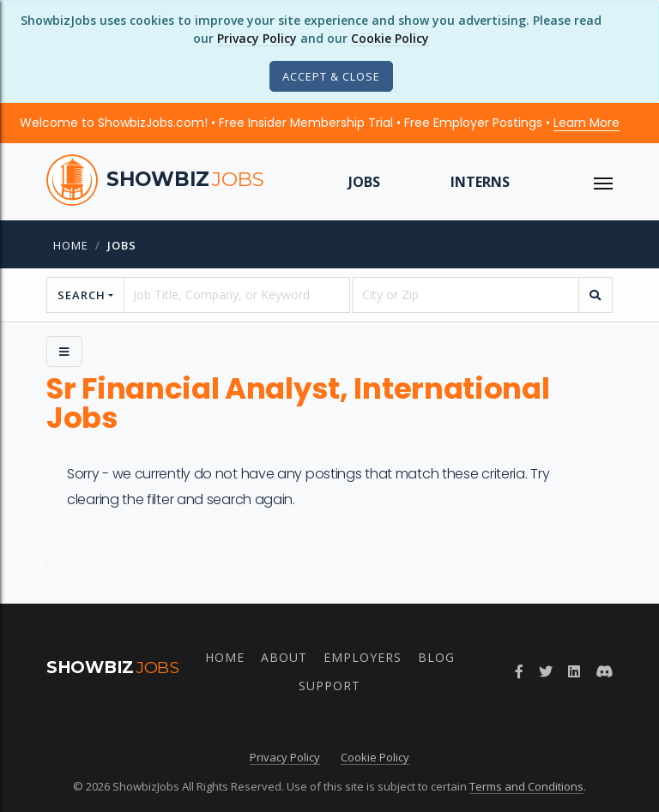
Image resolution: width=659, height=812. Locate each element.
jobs (122, 245)
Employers (363, 657)
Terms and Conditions (526, 786)
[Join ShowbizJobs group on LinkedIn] (574, 671)
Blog (436, 657)
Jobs (364, 182)
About (284, 657)
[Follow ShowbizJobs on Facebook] (519, 671)
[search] (596, 295)
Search (82, 295)
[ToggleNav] (603, 182)
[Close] (331, 76)
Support (329, 686)
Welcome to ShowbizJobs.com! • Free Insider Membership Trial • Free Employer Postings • (320, 123)
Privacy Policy (257, 38)
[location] (466, 295)
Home (71, 245)
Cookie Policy (390, 38)
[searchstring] (237, 295)
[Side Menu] (64, 352)
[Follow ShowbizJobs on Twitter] (546, 671)
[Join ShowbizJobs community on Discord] (604, 671)
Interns (480, 182)
